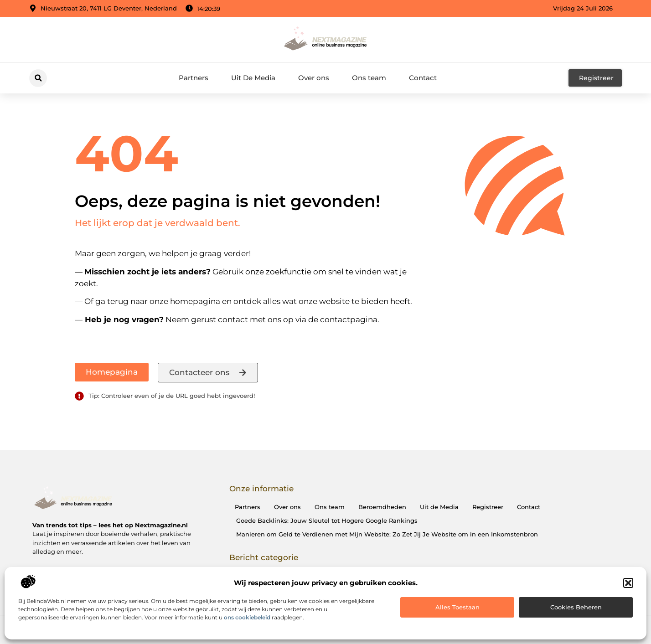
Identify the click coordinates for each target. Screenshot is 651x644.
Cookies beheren (576, 607)
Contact (423, 78)
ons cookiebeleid (247, 617)
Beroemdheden (382, 507)
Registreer (488, 507)
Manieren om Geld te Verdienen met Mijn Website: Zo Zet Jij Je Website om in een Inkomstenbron (387, 534)
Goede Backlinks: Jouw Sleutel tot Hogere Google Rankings (327, 520)
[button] (628, 583)
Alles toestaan (457, 607)
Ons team (369, 78)
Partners (194, 78)
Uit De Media (253, 78)
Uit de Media (439, 507)
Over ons (314, 78)
